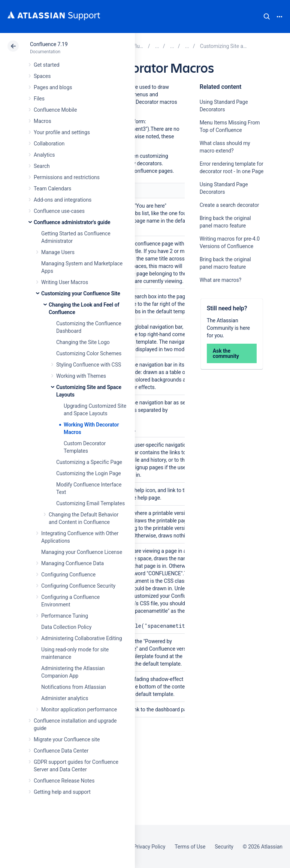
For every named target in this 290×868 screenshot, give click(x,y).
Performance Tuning (65, 616)
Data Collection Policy (66, 627)
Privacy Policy (149, 847)
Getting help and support (62, 792)
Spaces (42, 76)
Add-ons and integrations (63, 200)
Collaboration (49, 144)
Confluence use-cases (59, 211)
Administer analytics (65, 698)
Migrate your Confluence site (67, 739)
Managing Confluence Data (72, 563)
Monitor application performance (79, 709)
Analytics (44, 155)
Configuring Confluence (68, 575)
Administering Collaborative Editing (82, 638)
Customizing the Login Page (89, 473)
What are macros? (220, 280)
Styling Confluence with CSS (89, 365)
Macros (43, 121)
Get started (47, 65)
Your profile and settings (62, 132)
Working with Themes (81, 376)
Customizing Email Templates (90, 503)
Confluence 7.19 (49, 44)
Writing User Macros (65, 282)
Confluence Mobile (55, 110)
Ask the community (226, 353)
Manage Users (58, 252)
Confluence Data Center (61, 751)
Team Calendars (52, 189)
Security (224, 847)
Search (267, 16)
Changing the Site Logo (83, 342)
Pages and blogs (53, 87)
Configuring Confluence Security (78, 586)
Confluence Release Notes (64, 781)
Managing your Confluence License (82, 552)
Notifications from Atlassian (74, 687)
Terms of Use (190, 847)
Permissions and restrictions (67, 177)
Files (39, 99)
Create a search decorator (229, 205)
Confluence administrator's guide (72, 222)
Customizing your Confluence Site (81, 293)
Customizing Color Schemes (89, 353)
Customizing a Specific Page (89, 462)
